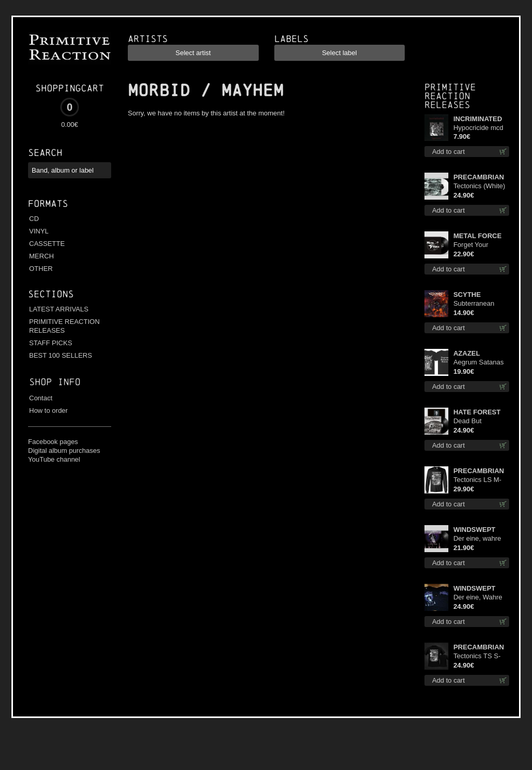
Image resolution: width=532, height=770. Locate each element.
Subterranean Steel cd (474, 304)
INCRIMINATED (478, 119)
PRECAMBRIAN (479, 177)
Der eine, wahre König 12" (477, 539)
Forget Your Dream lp (471, 245)
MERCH (42, 256)
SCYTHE (467, 295)
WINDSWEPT (475, 530)
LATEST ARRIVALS (59, 309)
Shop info (55, 382)
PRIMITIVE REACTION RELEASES (64, 326)
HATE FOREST (477, 412)
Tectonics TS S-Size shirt (477, 656)
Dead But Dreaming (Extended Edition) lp (481, 421)
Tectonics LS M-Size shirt (477, 480)
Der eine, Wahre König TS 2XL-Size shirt (478, 598)
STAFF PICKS (51, 343)
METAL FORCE (478, 236)
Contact (41, 398)
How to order (48, 410)
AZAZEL (467, 353)
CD (34, 219)
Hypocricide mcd (478, 128)
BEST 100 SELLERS (61, 355)
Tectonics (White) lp (480, 186)
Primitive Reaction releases (450, 96)
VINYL (39, 231)
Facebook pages (53, 442)
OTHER (41, 269)
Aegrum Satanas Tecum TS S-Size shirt (480, 363)
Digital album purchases (64, 451)
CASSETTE (47, 244)
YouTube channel (54, 459)
